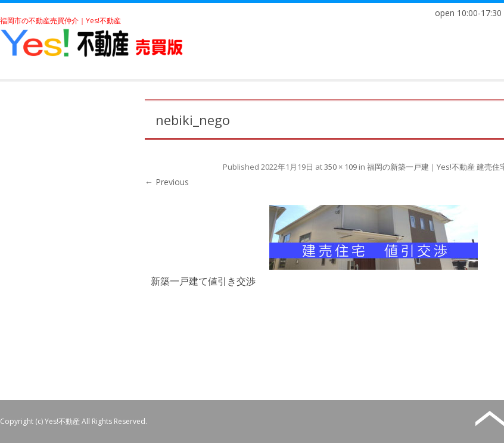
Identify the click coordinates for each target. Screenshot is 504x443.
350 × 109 (340, 167)
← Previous (167, 182)
